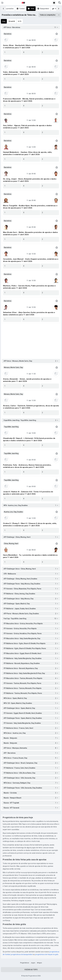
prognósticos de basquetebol (22, 954)
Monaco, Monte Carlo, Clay (13, 367)
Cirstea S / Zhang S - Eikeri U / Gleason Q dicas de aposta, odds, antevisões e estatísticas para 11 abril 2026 (30, 525)
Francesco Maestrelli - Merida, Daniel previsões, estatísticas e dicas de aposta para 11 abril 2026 (29, 100)
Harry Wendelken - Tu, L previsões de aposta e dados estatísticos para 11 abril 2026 (30, 556)
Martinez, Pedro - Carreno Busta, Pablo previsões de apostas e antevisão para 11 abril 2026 (29, 287)
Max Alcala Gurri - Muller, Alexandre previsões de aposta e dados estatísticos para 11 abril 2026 (30, 233)
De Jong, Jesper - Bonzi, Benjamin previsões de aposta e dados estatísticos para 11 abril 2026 (30, 180)
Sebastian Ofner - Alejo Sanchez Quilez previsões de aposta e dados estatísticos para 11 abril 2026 (29, 314)
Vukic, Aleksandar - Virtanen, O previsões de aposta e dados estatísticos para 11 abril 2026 (28, 73)
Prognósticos (25, 963)
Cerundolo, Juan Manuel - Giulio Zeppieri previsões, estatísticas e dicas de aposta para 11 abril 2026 (31, 260)
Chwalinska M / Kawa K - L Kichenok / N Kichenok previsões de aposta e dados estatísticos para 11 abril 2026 (29, 439)
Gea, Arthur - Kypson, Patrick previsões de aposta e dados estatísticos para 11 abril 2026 (27, 127)
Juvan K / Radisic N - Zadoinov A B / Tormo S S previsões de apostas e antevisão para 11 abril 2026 (28, 493)
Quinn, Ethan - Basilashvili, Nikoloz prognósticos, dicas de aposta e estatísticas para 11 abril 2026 (30, 47)
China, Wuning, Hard (11, 544)
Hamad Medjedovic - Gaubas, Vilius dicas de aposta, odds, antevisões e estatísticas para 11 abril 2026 (28, 153)
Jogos (33, 963)
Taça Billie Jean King (11, 427)
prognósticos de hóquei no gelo (47, 954)
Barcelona (8, 34)
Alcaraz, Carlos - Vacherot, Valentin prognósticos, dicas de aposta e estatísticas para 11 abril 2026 (31, 407)
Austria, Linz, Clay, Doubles (13, 512)
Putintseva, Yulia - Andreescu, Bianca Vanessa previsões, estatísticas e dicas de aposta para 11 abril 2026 (27, 466)
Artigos (39, 963)
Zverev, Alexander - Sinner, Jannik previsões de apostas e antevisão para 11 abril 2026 (27, 380)
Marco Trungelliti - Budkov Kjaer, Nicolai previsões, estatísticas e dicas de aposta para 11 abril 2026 (30, 207)
